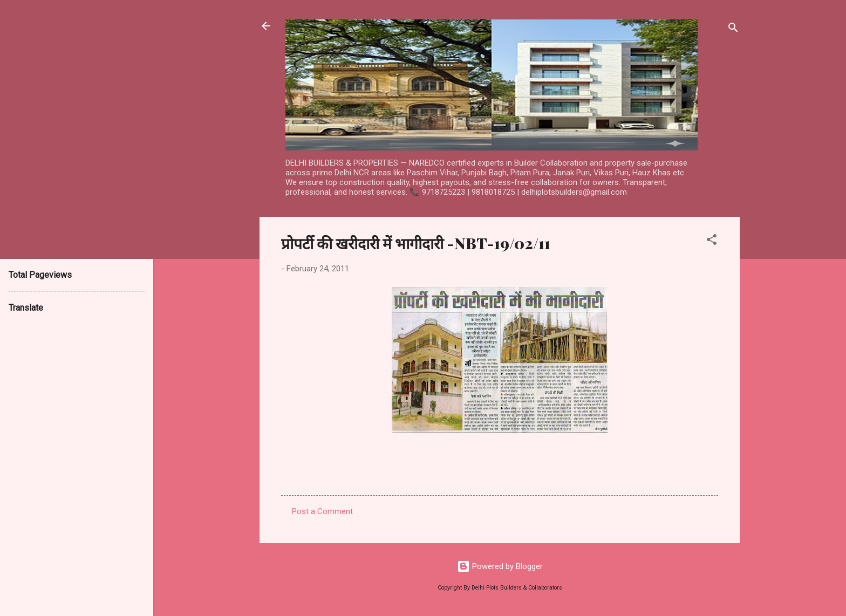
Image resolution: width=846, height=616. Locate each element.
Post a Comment (322, 511)
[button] (712, 241)
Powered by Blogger (500, 566)
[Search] (733, 29)
